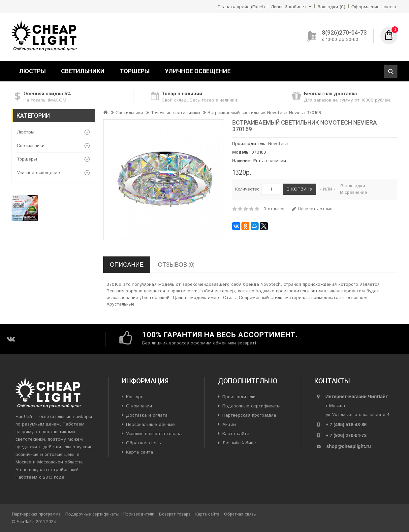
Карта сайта (140, 452)
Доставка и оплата (147, 415)
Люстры (32, 71)
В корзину (299, 189)
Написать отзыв (312, 209)
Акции (229, 425)
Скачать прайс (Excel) (241, 7)
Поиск (391, 72)
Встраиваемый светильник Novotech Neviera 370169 (264, 113)
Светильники (83, 71)
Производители (239, 397)
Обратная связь (143, 443)
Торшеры (135, 71)
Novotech (278, 144)
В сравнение (354, 192)
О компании (139, 406)
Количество (247, 189)
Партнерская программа (249, 415)
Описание (127, 265)
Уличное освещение (198, 71)
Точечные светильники (175, 113)
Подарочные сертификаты (251, 406)
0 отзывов (275, 209)
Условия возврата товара (154, 434)
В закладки (353, 186)
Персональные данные (150, 425)
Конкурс (135, 397)
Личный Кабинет (240, 443)
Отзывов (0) (176, 265)
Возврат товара (175, 514)
